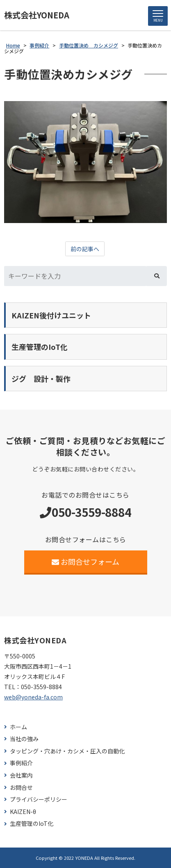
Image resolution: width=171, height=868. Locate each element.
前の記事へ (85, 249)
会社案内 (21, 775)
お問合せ (21, 788)
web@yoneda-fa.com (33, 697)
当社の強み (24, 739)
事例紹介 (21, 763)
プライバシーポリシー (39, 799)
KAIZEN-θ (23, 812)
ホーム (18, 727)
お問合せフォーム (85, 561)
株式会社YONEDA (37, 15)
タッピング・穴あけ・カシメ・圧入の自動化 (67, 751)
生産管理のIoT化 (32, 824)
